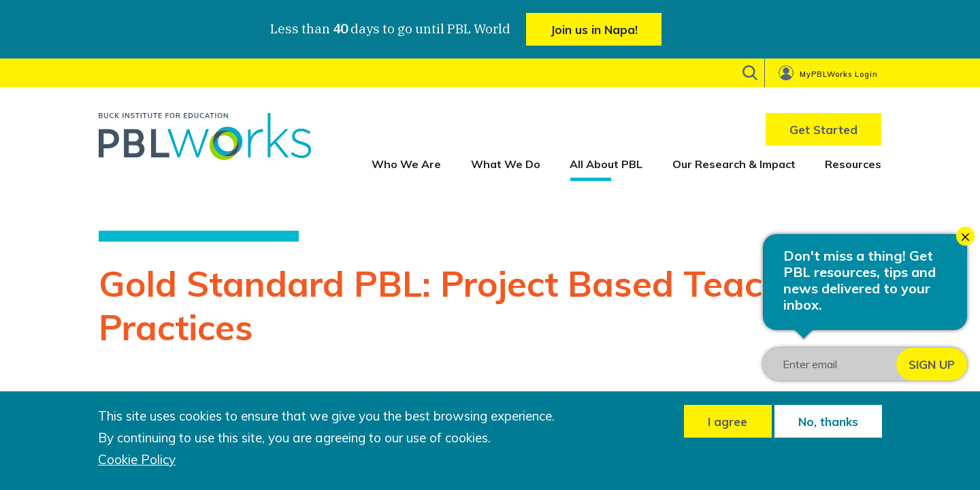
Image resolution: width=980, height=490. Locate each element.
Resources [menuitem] (853, 164)
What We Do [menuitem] (506, 164)
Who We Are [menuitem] (406, 164)
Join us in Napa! (594, 30)
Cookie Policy (137, 460)
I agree (728, 422)
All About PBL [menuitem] (606, 164)
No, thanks (828, 422)
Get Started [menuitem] (823, 130)
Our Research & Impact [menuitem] (734, 164)
